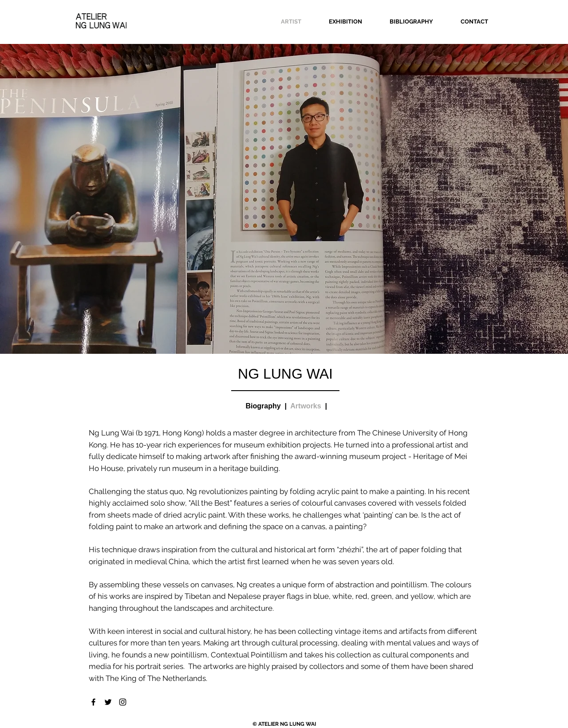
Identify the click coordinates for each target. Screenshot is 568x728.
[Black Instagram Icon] (123, 702)
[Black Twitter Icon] (108, 702)
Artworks (306, 406)
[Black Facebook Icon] (93, 702)
